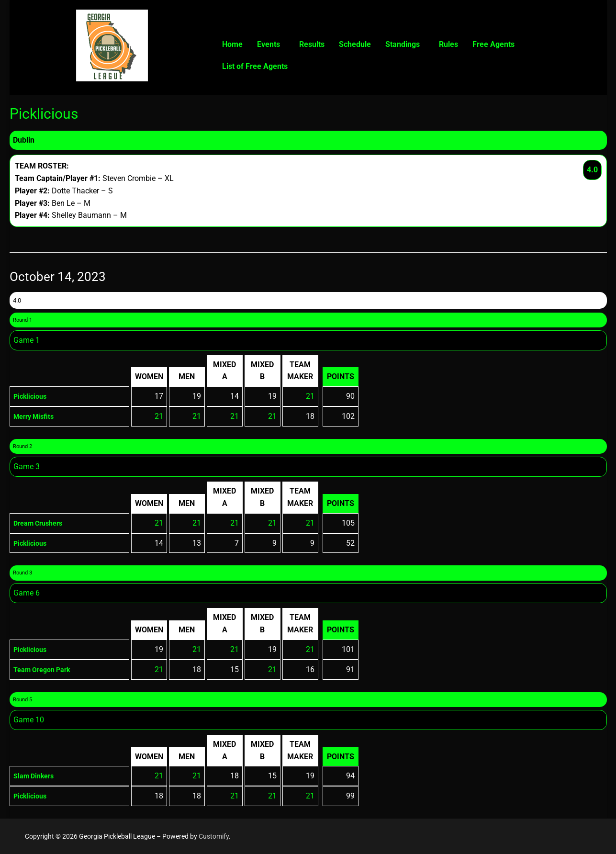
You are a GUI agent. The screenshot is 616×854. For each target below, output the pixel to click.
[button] (271, 45)
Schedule (355, 44)
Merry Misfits (36, 416)
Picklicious (32, 396)
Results (312, 44)
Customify (214, 836)
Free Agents (493, 44)
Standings (403, 44)
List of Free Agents (255, 66)
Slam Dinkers (36, 776)
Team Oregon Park (46, 669)
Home (232, 44)
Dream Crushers (41, 523)
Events (269, 44)
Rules (448, 44)
